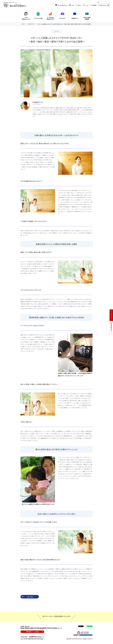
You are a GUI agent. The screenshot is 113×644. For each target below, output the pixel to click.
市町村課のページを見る (32, 632)
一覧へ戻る (30, 597)
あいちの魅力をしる (63, 5)
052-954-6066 (28, 639)
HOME (23, 24)
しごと (73, 5)
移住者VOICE (31, 24)
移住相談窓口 (111, 327)
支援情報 (94, 5)
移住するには (103, 5)
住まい (79, 5)
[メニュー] (108, 5)
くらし (87, 5)
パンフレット (111, 315)
